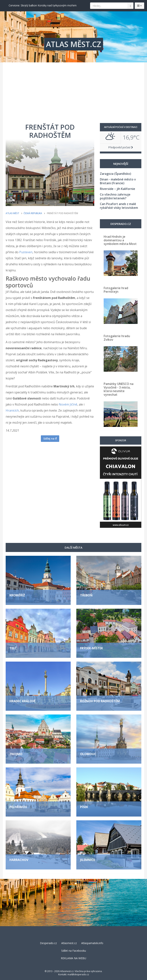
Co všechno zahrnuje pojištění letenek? (115, 196)
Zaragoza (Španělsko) (116, 174)
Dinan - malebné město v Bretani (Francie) (118, 181)
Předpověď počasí (121, 147)
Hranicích (12, 410)
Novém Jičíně (68, 404)
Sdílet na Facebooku (74, 951)
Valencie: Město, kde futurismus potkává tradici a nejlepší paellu (47, 5)
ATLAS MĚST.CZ (74, 44)
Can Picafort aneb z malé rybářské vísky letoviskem (119, 206)
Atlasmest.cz (69, 943)
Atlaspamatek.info (92, 943)
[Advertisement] (73, 91)
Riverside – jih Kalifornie (118, 189)
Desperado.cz (48, 943)
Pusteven (26, 252)
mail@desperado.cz (78, 974)
